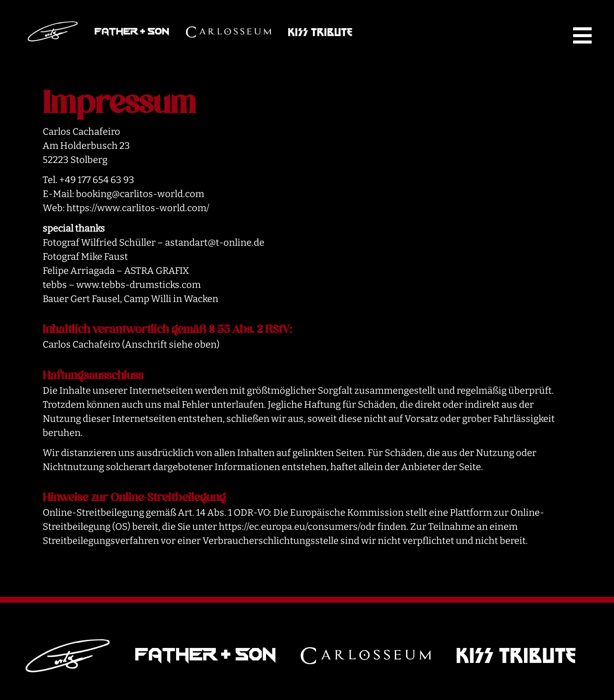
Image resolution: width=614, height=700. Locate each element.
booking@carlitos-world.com (140, 194)
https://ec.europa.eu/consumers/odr (297, 527)
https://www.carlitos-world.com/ (138, 208)
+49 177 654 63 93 (97, 180)
